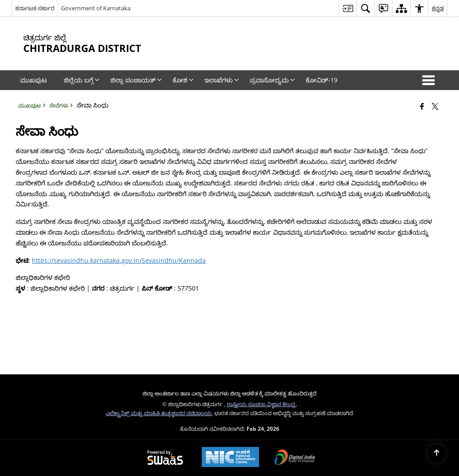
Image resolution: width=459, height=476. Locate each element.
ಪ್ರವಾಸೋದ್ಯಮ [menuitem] (272, 80)
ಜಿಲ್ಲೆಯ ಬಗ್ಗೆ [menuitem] (82, 80)
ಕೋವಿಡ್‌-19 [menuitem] (322, 80)
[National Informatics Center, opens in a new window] (230, 458)
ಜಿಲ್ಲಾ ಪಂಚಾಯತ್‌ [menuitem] (136, 80)
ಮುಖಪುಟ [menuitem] (33, 80)
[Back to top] (437, 454)
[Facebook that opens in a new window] (422, 106)
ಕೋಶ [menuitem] (183, 80)
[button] (430, 80)
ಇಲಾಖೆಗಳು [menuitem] (222, 80)
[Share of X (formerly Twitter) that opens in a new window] (435, 106)
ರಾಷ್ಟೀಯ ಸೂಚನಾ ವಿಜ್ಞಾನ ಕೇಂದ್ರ (261, 404)
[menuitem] (347, 8)
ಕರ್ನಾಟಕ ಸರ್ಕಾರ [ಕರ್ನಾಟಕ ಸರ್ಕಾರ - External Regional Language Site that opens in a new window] (35, 8)
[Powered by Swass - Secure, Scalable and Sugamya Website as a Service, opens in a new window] (165, 458)
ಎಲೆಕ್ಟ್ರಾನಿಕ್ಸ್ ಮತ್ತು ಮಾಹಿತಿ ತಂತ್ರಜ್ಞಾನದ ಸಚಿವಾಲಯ (159, 413)
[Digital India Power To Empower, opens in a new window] (295, 458)
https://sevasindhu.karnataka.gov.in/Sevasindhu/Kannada (119, 260)
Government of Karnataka (96, 8)
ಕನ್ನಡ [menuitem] (438, 8)
